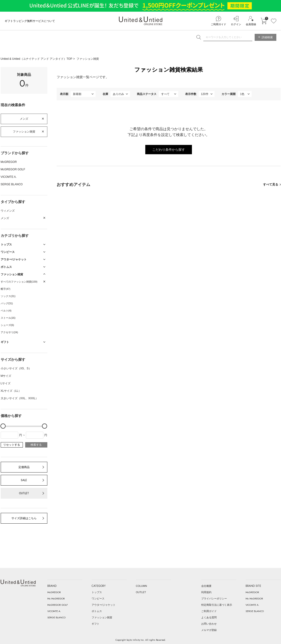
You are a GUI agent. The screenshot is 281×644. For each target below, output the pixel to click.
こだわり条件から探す (169, 150)
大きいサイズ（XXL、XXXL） (19, 398)
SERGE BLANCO (12, 184)
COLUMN (142, 586)
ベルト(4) (6, 311)
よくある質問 (209, 617)
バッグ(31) (7, 303)
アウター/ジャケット (104, 605)
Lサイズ (6, 383)
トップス (97, 592)
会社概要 (206, 586)
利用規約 (206, 592)
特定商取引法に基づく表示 (217, 605)
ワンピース (98, 598)
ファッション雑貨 (88, 59)
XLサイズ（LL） (11, 391)
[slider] (3, 426)
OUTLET (24, 493)
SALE (24, 480)
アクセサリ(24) (9, 332)
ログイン (236, 24)
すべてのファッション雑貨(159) (19, 282)
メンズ (24, 119)
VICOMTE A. (9, 177)
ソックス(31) (8, 296)
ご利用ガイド (219, 24)
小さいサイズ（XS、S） (16, 368)
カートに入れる (264, 21)
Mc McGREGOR (56, 598)
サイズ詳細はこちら (24, 518)
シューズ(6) (7, 325)
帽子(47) (6, 289)
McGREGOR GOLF (13, 169)
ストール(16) (8, 318)
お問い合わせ (209, 624)
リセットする (12, 445)
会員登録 (251, 24)
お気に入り (274, 21)
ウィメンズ (8, 211)
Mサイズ (6, 376)
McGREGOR (9, 162)
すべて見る (271, 184)
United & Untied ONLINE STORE (141, 21)
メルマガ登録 (209, 630)
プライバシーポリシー (214, 598)
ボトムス (97, 611)
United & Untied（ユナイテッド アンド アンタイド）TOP (36, 59)
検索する (36, 445)
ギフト (95, 624)
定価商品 (24, 467)
